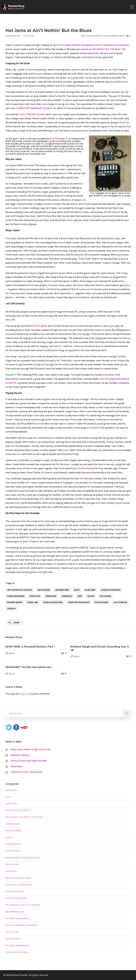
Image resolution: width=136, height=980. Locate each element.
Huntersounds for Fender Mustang (23, 858)
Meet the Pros (12, 864)
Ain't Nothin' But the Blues (20, 590)
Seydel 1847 (33, 602)
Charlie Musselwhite (111, 590)
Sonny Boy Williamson (79, 602)
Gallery (9, 837)
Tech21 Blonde (101, 602)
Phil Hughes (105, 596)
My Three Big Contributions (19, 885)
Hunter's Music (13, 851)
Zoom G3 (11, 609)
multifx (91, 596)
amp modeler (44, 590)
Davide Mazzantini (16, 596)
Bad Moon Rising (20, 755)
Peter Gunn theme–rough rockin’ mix (30, 749)
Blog (84, 36)
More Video (11, 871)
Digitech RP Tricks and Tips (18, 810)
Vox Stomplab (120, 602)
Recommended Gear (114, 36)
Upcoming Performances (18, 945)
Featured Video (13, 824)
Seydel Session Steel (53, 602)
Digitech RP (35, 596)
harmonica (67, 596)
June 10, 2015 (28, 36)
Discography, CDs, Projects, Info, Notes (24, 817)
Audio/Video (11, 790)
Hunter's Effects (95, 36)
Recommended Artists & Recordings (23, 905)
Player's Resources (15, 891)
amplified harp (62, 590)
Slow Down (17, 766)
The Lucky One (12, 932)
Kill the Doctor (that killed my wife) (29, 761)
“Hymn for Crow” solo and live (26, 772)
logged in (24, 694)
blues (77, 590)
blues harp (90, 590)
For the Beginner (14, 831)
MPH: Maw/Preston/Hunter (18, 878)
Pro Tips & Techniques (16, 898)
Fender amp (51, 596)
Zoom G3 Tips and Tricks (17, 952)
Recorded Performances (17, 918)
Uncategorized (13, 939)
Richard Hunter (15, 36)
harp (80, 596)
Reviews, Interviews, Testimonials (21, 925)
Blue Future (11, 804)
